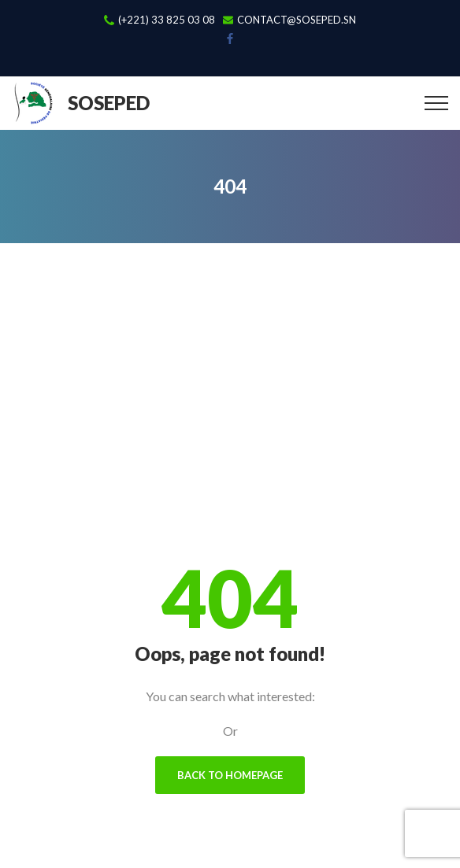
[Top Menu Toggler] (436, 103)
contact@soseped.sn (297, 20)
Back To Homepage (230, 775)
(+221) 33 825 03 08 (167, 20)
